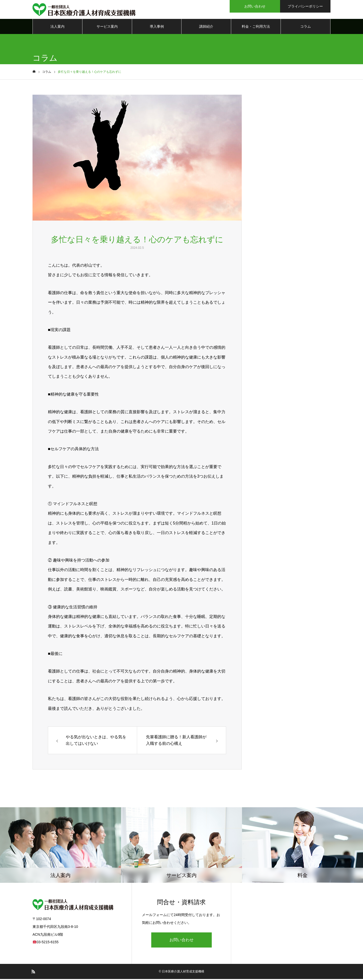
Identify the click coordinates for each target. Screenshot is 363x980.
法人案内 (57, 28)
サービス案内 (107, 28)
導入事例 (157, 28)
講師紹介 (206, 28)
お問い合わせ (181, 941)
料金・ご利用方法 (256, 28)
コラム (306, 28)
